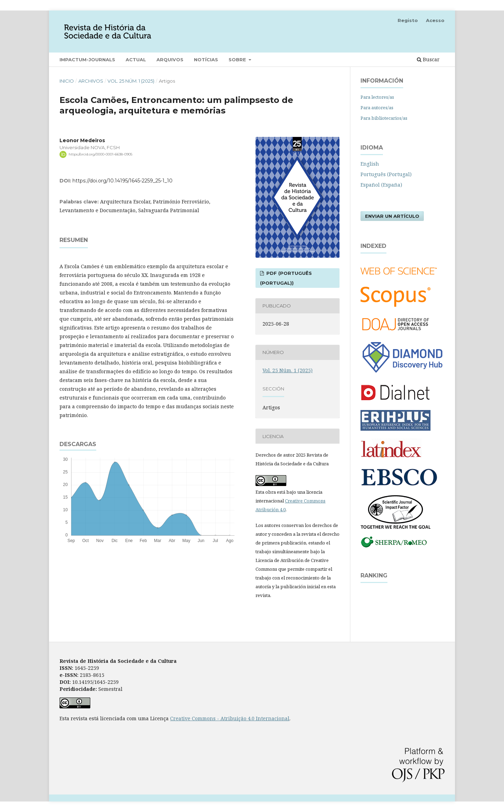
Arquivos (170, 60)
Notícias (206, 60)
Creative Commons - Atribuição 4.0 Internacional (230, 718)
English (370, 164)
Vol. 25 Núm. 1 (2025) (131, 81)
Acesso (435, 20)
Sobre (238, 60)
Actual (136, 60)
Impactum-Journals (87, 60)
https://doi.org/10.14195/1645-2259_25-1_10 (122, 181)
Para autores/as (377, 107)
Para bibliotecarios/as (384, 118)
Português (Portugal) (386, 174)
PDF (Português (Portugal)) (286, 278)
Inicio (67, 81)
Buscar (428, 59)
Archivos (91, 81)
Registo (408, 20)
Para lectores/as (377, 97)
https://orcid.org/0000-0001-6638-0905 (100, 154)
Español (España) (381, 185)
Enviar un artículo (392, 216)
